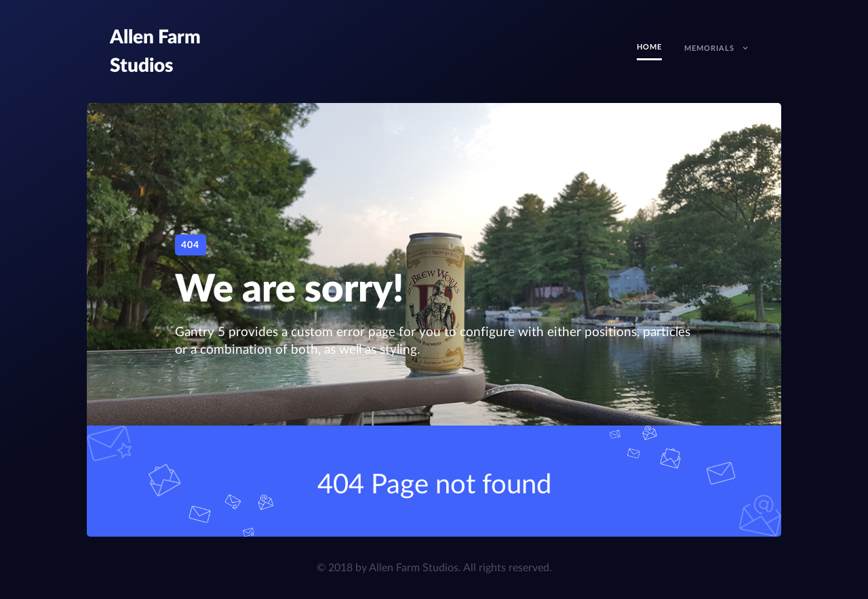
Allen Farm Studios (414, 568)
